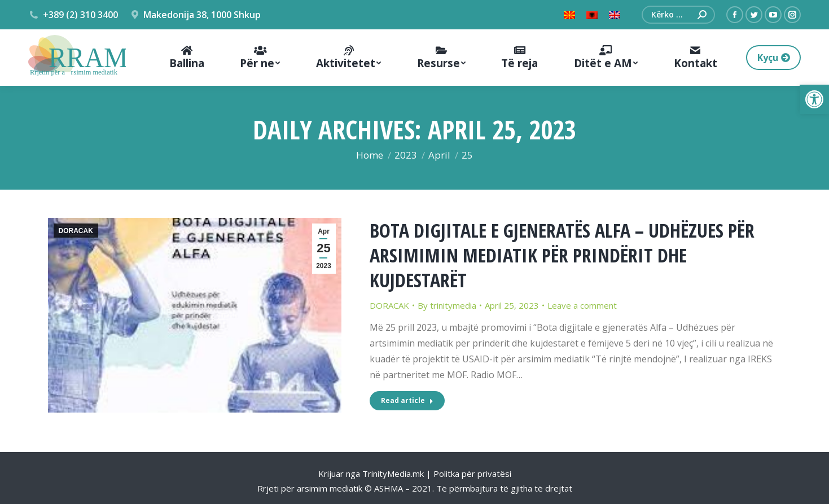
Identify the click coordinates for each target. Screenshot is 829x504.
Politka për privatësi (472, 474)
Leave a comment (582, 305)
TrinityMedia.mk (393, 474)
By (447, 305)
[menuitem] (187, 58)
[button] (814, 99)
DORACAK (76, 231)
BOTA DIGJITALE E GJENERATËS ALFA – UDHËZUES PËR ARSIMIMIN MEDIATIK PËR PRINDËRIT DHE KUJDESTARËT (562, 255)
